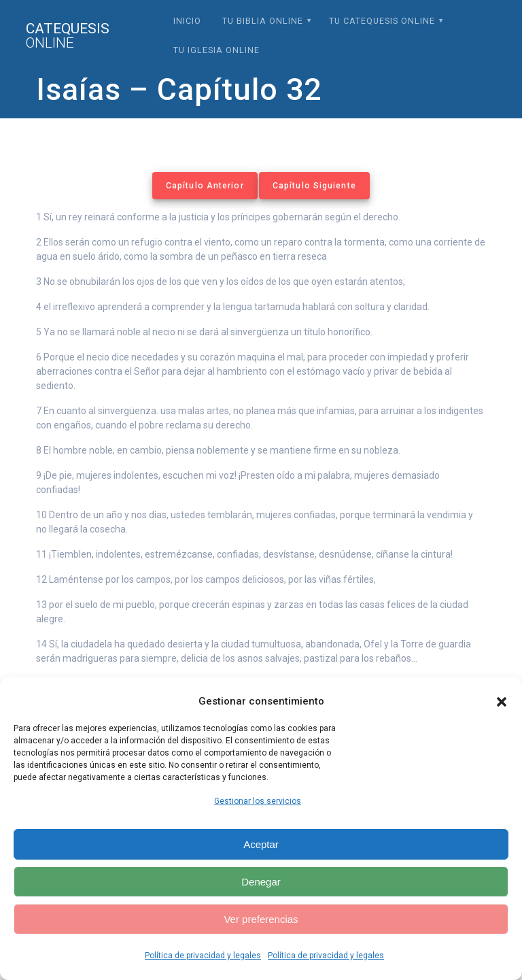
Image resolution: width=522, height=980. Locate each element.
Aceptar (261, 844)
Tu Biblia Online (263, 21)
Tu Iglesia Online (216, 50)
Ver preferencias (261, 919)
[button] (502, 702)
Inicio (187, 21)
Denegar (261, 882)
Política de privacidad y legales (203, 956)
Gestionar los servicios (258, 801)
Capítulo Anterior (205, 186)
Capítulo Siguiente (314, 186)
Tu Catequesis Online (382, 21)
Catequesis (68, 36)
